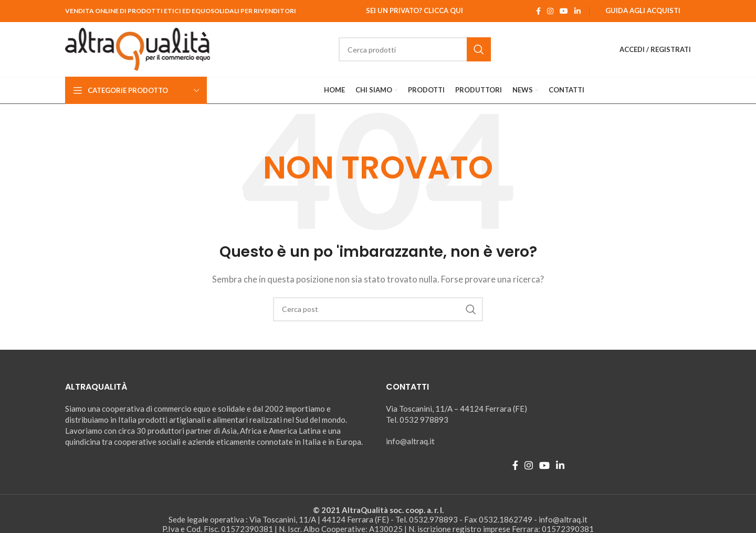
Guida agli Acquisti (643, 11)
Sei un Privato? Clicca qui (414, 11)
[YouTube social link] (564, 11)
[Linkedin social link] (577, 11)
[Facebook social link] (538, 11)
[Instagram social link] (550, 11)
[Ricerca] (415, 49)
